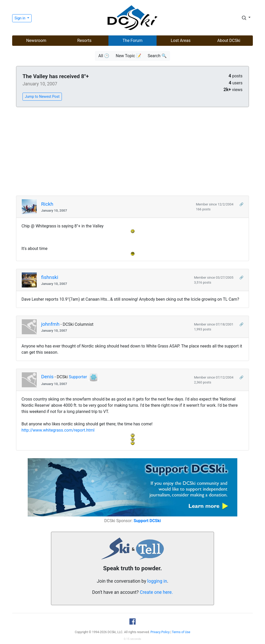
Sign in (20, 18)
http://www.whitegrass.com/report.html (58, 430)
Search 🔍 (157, 56)
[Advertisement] (132, 152)
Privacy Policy (160, 632)
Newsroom (36, 40)
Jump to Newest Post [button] (42, 97)
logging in (157, 581)
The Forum (133, 40)
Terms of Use (181, 632)
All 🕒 (104, 56)
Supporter (78, 377)
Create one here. (156, 592)
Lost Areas (181, 40)
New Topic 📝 (128, 56)
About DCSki (229, 40)
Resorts (84, 40)
